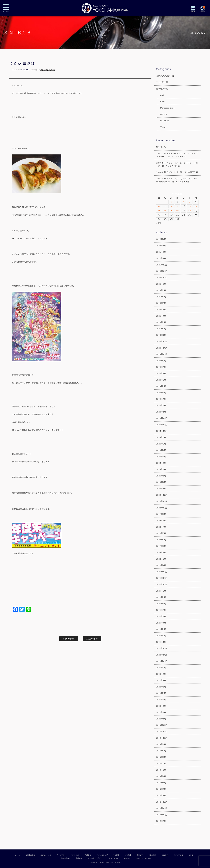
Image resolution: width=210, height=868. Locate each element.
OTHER (162, 114)
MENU (8, 8)
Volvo (161, 127)
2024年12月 (162, 341)
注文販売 (140, 855)
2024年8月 (161, 367)
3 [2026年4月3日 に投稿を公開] (184, 202)
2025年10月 (162, 278)
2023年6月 (161, 457)
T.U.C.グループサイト (143, 858)
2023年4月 (161, 469)
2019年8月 (161, 751)
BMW (161, 101)
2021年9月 (161, 591)
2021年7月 (161, 604)
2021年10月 (162, 584)
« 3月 (158, 223)
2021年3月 (161, 629)
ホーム (18, 855)
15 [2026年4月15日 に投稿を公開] (171, 211)
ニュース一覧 (162, 82)
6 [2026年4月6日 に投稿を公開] (159, 206)
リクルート (192, 855)
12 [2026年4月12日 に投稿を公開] (196, 206)
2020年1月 (161, 719)
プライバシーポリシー (95, 858)
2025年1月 (161, 335)
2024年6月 (161, 380)
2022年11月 (162, 501)
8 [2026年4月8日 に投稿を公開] (171, 206)
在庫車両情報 (30, 855)
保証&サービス (46, 855)
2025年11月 (162, 271)
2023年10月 (162, 431)
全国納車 (116, 855)
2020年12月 (162, 648)
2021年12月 (162, 572)
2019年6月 (161, 763)
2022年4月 (161, 546)
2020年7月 (161, 680)
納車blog (127, 858)
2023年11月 (162, 425)
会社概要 (79, 858)
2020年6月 (161, 687)
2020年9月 (161, 668)
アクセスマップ (102, 855)
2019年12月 (162, 725)
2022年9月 (161, 514)
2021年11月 (162, 578)
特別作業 (128, 855)
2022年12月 (162, 495)
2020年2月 (161, 712)
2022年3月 (161, 552)
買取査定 (165, 855)
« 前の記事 (69, 639)
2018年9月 (161, 821)
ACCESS (203, 11)
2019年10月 (162, 738)
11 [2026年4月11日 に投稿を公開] (190, 206)
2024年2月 (161, 405)
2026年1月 (161, 258)
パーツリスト (61, 855)
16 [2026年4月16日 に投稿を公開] (177, 211)
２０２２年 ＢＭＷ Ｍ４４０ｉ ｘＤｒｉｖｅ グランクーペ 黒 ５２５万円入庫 (177, 155)
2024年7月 (161, 373)
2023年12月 (162, 418)
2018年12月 (162, 802)
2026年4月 (161, 239)
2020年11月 (162, 655)
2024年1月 (161, 412)
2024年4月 (161, 393)
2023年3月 (161, 476)
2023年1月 (161, 489)
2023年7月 (161, 450)
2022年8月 (161, 520)
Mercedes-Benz (165, 108)
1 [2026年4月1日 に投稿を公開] (171, 202)
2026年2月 (161, 252)
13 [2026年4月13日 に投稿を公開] (159, 211)
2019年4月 (161, 776)
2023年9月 (161, 437)
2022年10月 (162, 508)
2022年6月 (161, 533)
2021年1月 (161, 642)
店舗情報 (88, 855)
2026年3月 (161, 246)
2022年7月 (161, 527)
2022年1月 (161, 565)
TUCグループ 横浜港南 (105, 8)
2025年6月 (161, 303)
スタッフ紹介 (178, 855)
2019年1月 (161, 795)
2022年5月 (161, 540)
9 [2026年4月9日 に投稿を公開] (177, 206)
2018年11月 (162, 808)
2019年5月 (161, 770)
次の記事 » (92, 639)
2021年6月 (161, 610)
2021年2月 (161, 636)
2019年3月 (161, 783)
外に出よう (161, 147)
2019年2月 (161, 789)
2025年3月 (161, 322)
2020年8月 (161, 674)
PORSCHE (163, 121)
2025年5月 (161, 309)
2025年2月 (161, 329)
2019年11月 (162, 732)
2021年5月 (161, 616)
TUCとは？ (75, 855)
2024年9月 (161, 361)
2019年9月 (161, 744)
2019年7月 (161, 757)
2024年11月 (162, 348)
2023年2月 (161, 482)
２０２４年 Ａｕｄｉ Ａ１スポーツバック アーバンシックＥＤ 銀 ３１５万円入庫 (177, 180)
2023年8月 (161, 444)
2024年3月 (161, 399)
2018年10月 (162, 815)
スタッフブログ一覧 (48, 70)
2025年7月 (161, 297)
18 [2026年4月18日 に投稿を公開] (190, 211)
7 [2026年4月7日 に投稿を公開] (165, 206)
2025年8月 (161, 290)
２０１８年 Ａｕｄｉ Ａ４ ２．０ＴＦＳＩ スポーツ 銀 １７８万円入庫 (177, 164)
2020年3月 (161, 706)
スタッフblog (114, 858)
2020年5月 (161, 693)
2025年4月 (161, 316)
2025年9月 (161, 284)
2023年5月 (161, 463)
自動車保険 (152, 855)
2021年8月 (161, 597)
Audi (160, 95)
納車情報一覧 (162, 89)
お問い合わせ (66, 858)
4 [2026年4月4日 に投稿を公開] (190, 202)
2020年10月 (162, 661)
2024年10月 (162, 354)
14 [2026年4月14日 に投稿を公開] (165, 211)
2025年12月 (162, 265)
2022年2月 (161, 559)
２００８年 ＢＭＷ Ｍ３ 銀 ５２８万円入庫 (177, 172)
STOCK (194, 11)
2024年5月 (161, 386)
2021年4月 (161, 623)
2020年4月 (161, 700)
